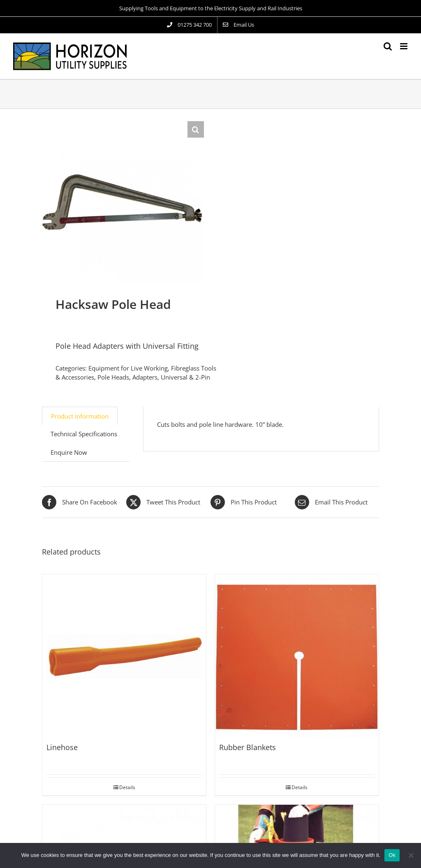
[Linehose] (124, 656)
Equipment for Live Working (128, 368)
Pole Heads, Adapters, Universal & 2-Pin (154, 377)
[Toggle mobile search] (388, 46)
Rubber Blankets (248, 747)
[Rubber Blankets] (297, 656)
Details (127, 787)
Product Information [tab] (80, 416)
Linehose (62, 747)
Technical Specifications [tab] (84, 434)
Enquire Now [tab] (69, 452)
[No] (411, 855)
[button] (196, 129)
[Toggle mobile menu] (404, 46)
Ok (392, 855)
